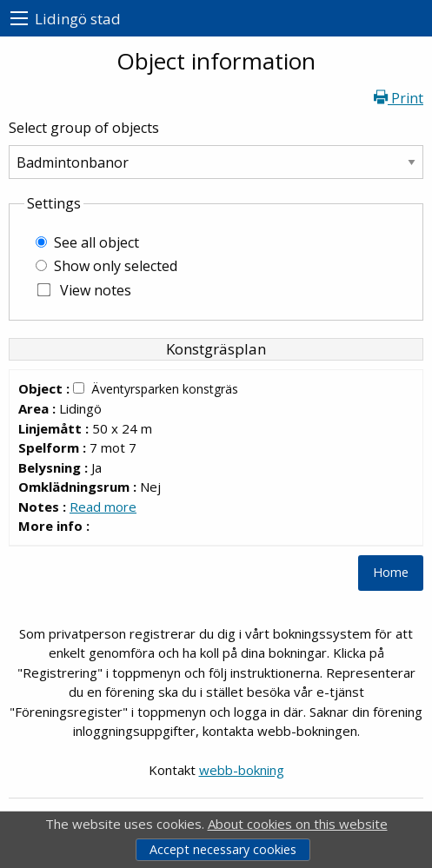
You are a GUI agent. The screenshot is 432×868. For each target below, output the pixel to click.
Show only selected (116, 266)
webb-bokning (242, 770)
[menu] (19, 19)
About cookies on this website (298, 824)
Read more (103, 507)
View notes (96, 290)
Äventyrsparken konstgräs (165, 389)
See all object (96, 242)
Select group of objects (84, 128)
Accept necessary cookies (223, 849)
